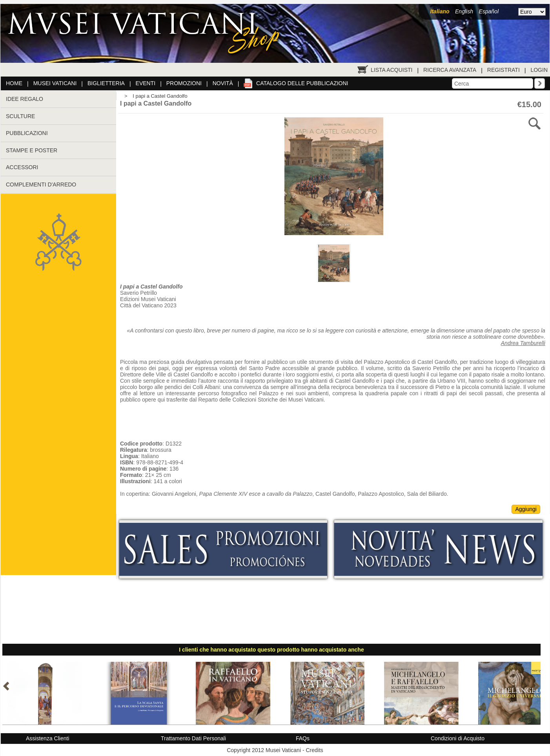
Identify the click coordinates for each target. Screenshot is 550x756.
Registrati (504, 70)
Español (489, 11)
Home (14, 83)
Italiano (440, 11)
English (464, 11)
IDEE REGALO (25, 99)
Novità (223, 83)
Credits (314, 750)
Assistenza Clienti (48, 738)
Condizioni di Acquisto (458, 738)
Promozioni (184, 83)
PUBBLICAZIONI (27, 133)
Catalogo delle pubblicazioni (302, 83)
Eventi (146, 83)
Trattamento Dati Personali (193, 738)
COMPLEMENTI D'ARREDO (41, 184)
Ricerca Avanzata (450, 70)
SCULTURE (20, 116)
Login (539, 70)
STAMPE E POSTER (32, 150)
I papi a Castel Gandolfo (160, 96)
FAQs (303, 738)
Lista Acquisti (392, 70)
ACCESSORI (22, 167)
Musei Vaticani (55, 83)
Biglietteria (106, 83)
